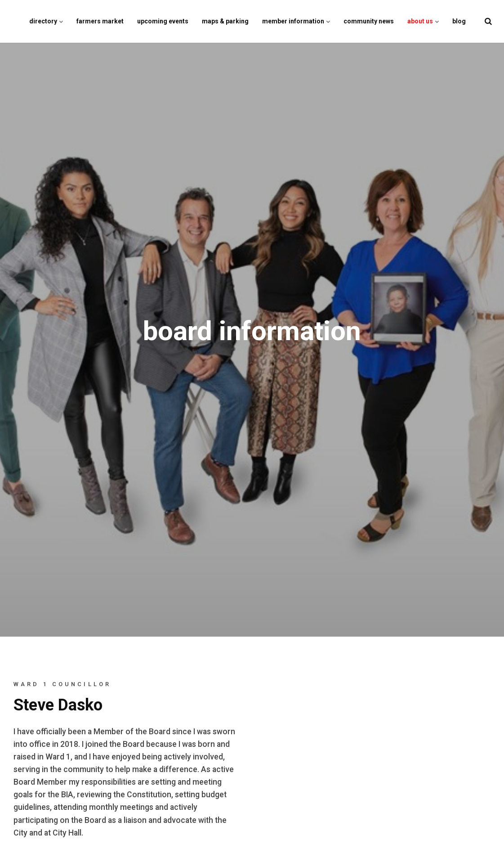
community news (369, 21)
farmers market (100, 21)
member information (296, 21)
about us (423, 21)
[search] (488, 21)
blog (459, 21)
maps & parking (225, 21)
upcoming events (163, 21)
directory (46, 21)
